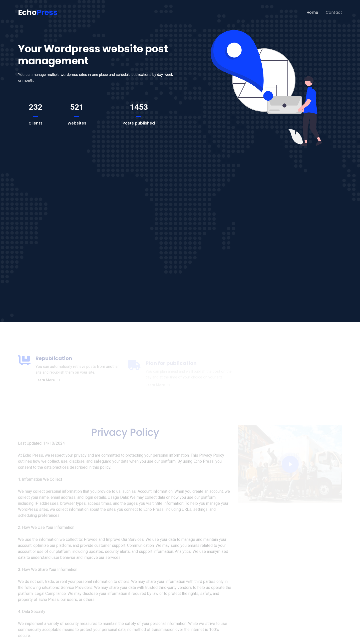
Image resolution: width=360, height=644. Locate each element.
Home (312, 12)
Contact (334, 12)
